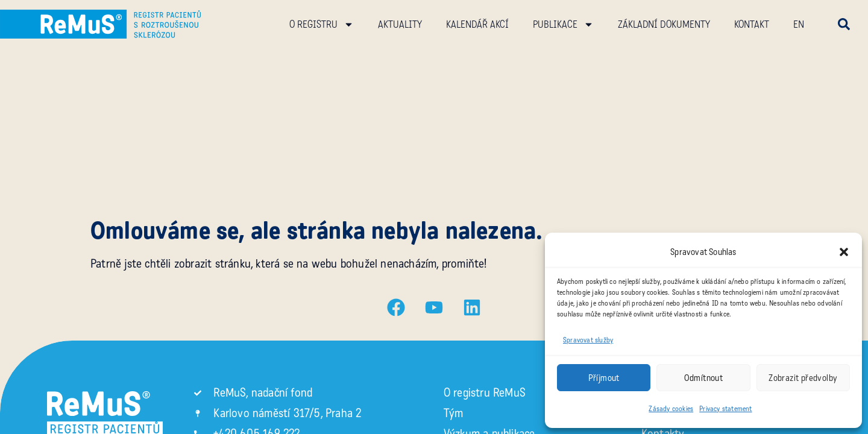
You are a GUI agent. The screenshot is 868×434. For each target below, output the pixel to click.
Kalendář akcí (477, 24)
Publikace (563, 24)
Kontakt (752, 24)
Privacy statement (725, 409)
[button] (844, 252)
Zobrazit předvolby (803, 378)
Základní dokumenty (664, 24)
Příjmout (604, 378)
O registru (322, 24)
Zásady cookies (671, 409)
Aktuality (400, 24)
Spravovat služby (588, 340)
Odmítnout (704, 378)
